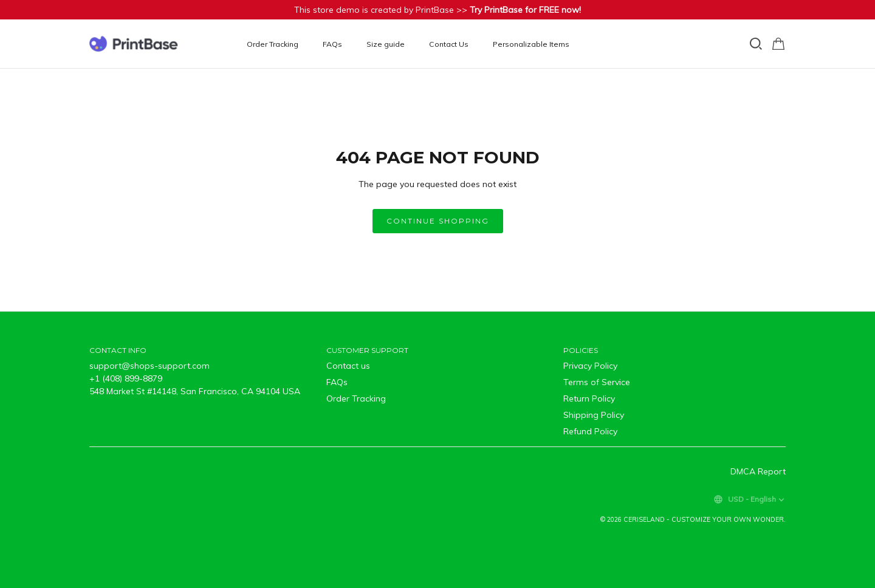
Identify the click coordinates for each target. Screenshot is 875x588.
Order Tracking (273, 44)
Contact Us (449, 44)
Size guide (386, 44)
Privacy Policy (590, 366)
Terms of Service (597, 382)
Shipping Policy (594, 415)
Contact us (348, 366)
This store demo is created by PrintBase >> (437, 10)
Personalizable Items (531, 44)
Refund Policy (590, 431)
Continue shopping (438, 221)
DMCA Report (758, 471)
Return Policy (589, 398)
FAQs (332, 44)
